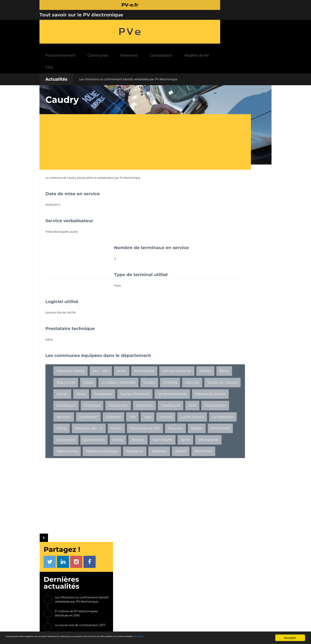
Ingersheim (215, 293)
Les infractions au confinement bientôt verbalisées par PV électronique (128, 46)
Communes (138, 22)
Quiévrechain (141, 445)
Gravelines (92, 399)
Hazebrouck (171, 399)
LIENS (219, 581)
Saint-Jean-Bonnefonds (224, 338)
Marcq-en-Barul (70, 433)
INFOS (123, 581)
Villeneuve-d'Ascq (71, 342)
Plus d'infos (217, 638)
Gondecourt (66, 399)
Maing (174, 422)
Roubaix (63, 456)
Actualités (56, 45)
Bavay (118, 353)
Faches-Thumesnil (71, 388)
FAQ (89, 34)
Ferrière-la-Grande (108, 388)
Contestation (201, 22)
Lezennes (159, 410)
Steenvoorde (133, 456)
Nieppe (62, 445)
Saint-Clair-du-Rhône (222, 311)
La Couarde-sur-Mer (221, 329)
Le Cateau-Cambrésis (73, 365)
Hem (60, 410)
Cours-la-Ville (242, 293)
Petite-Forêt (86, 445)
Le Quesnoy (113, 445)
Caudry (72, 144)
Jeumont (110, 410)
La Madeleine (150, 422)
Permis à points (229, 602)
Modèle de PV (236, 22)
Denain (101, 376)
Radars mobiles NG (231, 597)
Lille (60, 422)
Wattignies (105, 468)
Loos (75, 422)
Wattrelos (130, 468)
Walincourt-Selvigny (72, 468)
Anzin (121, 342)
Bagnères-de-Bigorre (222, 320)
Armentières (144, 342)
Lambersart (134, 410)
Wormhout (65, 479)
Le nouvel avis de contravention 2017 (239, 149)
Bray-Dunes (141, 353)
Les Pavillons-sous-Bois (224, 302)
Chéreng (125, 365)
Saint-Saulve (88, 456)
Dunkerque (141, 376)
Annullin (101, 342)
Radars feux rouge (230, 613)
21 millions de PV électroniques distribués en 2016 (235, 137)
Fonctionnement (100, 22)
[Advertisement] (119, 108)
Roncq (165, 445)
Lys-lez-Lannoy (120, 422)
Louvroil (93, 422)
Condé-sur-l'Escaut (72, 376)
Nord (81, 144)
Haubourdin (118, 399)
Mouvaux (157, 433)
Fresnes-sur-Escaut (146, 388)
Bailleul (99, 353)
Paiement (169, 22)
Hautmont (144, 399)
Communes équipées (136, 599)
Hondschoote (83, 410)
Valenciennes (162, 456)
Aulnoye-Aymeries (71, 353)
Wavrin (151, 468)
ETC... (255, 338)
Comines (147, 365)
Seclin (110, 456)
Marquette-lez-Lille (127, 433)
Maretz (98, 433)
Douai (119, 376)
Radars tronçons (229, 608)
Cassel (163, 353)
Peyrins (256, 302)
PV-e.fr (93, 581)
